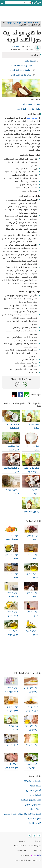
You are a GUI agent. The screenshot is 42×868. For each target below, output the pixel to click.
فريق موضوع (21, 850)
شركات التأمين (35, 786)
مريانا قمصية (15, 46)
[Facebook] (39, 836)
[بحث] (30, 3)
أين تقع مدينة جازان (33, 791)
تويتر (15, 395)
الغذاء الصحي (36, 795)
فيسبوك (21, 395)
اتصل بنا (38, 841)
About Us (38, 850)
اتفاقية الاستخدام (35, 846)
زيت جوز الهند (32, 118)
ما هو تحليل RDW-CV (32, 781)
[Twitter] (34, 836)
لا (18, 385)
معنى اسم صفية (34, 819)
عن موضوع (22, 841)
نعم (24, 385)
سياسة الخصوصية (20, 846)
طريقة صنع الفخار (34, 809)
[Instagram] (30, 836)
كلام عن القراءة (35, 823)
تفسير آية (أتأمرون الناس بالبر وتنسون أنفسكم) (22, 814)
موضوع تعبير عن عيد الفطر (31, 800)
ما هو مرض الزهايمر (33, 805)
